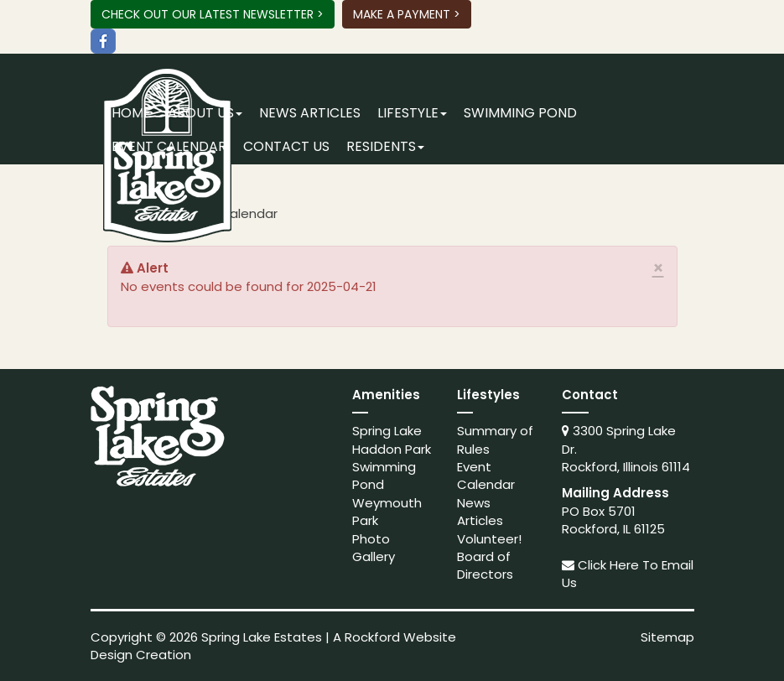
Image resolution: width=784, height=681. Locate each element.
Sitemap (667, 637)
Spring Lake (387, 431)
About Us (205, 113)
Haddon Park (392, 449)
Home (131, 113)
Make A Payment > (407, 14)
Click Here (608, 565)
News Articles (310, 113)
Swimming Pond (520, 113)
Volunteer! (489, 539)
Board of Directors (485, 565)
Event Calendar (169, 146)
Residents (385, 146)
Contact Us (286, 146)
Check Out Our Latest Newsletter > (213, 14)
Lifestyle (412, 113)
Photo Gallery (374, 548)
